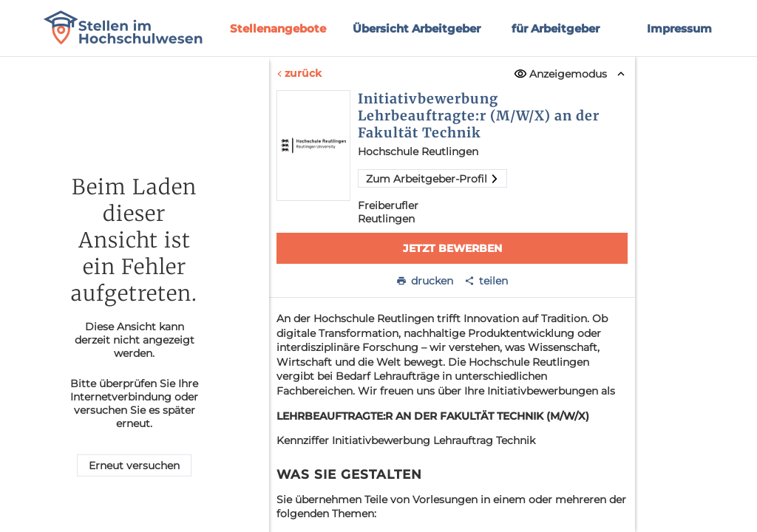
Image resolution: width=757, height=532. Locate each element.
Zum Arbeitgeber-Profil (432, 179)
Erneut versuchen (134, 465)
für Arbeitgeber (556, 28)
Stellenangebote (278, 28)
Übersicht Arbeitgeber (417, 28)
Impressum (679, 28)
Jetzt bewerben (452, 248)
